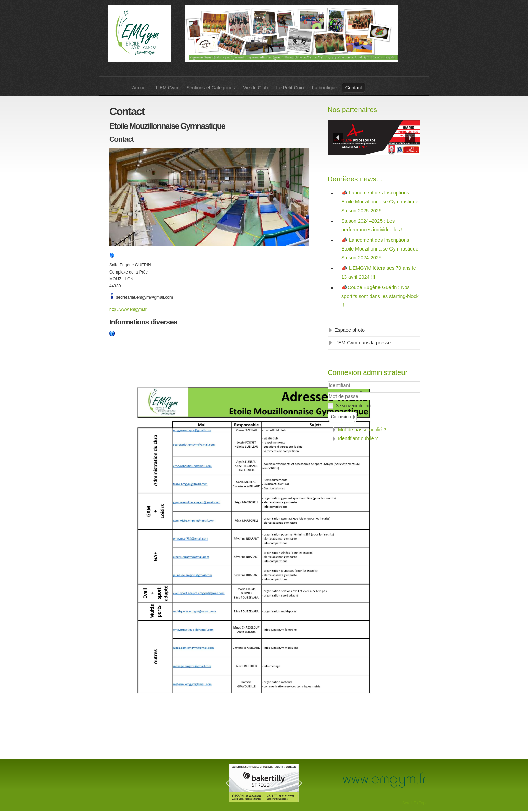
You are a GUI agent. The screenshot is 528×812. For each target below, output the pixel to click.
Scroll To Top (414, 803)
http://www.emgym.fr (128, 309)
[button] (338, 138)
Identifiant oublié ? (358, 438)
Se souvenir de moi (354, 406)
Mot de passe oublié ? (362, 430)
